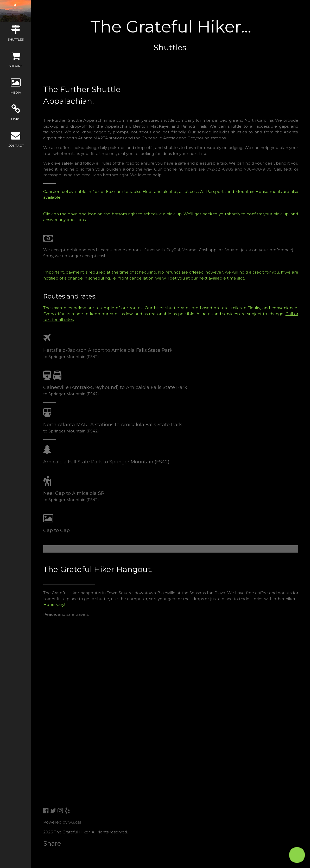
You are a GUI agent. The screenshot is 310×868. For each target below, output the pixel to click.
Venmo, (190, 250)
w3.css (75, 822)
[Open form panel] (297, 855)
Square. (232, 250)
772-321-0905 (220, 169)
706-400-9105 (258, 169)
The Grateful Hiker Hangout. (98, 569)
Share (52, 843)
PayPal (173, 250)
